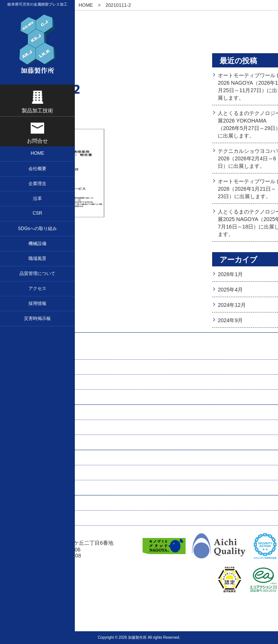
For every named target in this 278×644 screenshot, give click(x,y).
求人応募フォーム (30, 473)
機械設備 (19, 442)
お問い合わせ (25, 427)
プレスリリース (27, 518)
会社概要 (19, 382)
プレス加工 (22, 412)
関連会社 (19, 503)
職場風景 (19, 458)
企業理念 (19, 367)
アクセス (19, 488)
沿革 (14, 397)
